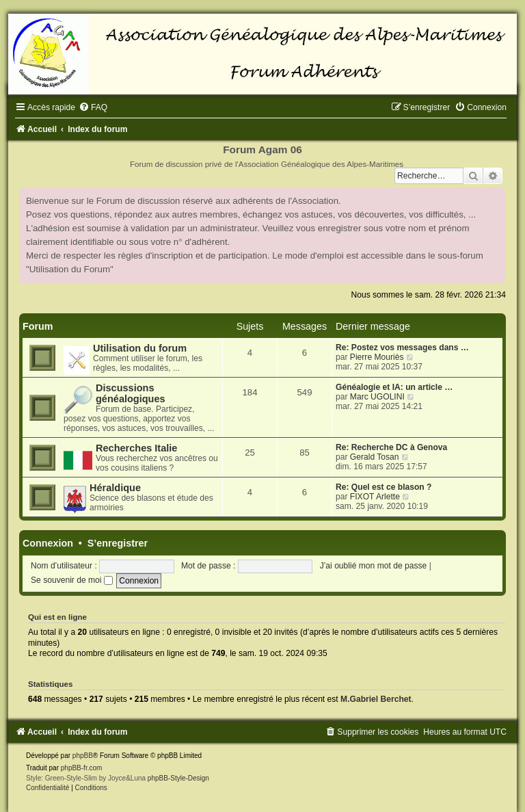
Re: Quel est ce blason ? (383, 487)
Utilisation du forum (140, 348)
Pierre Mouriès (377, 357)
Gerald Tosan (375, 457)
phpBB (83, 756)
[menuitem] (93, 107)
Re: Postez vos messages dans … (402, 348)
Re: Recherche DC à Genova (391, 447)
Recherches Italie (136, 448)
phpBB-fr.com (82, 768)
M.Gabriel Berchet (376, 699)
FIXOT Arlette (375, 497)
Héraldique (115, 488)
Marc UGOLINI (377, 397)
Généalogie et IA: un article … (394, 387)
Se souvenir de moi (72, 580)
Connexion (48, 543)
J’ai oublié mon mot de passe (374, 566)
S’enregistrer (118, 543)
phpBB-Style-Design (178, 778)
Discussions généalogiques (131, 393)
